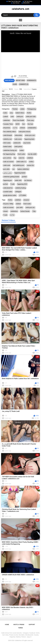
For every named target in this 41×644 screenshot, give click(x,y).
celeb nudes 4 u (21, 162)
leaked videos (20, 113)
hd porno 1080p (8, 204)
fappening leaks (29, 139)
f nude (13, 184)
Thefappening (32, 109)
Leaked (6, 117)
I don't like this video (15, 76)
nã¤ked (18, 204)
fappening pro (8, 180)
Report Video (20, 80)
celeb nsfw (18, 180)
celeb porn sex (30, 207)
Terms (20, 628)
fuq (15, 158)
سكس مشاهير (8, 173)
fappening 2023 (22, 184)
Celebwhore (18, 641)
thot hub (30, 124)
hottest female (25, 211)
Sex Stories (16, 3)
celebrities (7, 120)
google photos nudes (10, 195)
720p (34, 211)
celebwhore (14, 211)
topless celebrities (23, 169)
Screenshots (32, 80)
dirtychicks (7, 128)
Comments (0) (24, 84)
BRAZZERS (26, 3)
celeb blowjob (8, 135)
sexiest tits (30, 165)
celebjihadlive (32, 128)
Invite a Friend (19, 625)
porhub (6, 184)
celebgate (18, 192)
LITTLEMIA (23, 195)
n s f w (15, 128)
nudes (5, 113)
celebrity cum (8, 139)
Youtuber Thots (8, 124)
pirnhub (24, 177)
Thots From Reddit (18, 120)
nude (12, 117)
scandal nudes (8, 192)
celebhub (30, 158)
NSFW (17, 124)
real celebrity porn (19, 165)
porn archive (7, 158)
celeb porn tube (31, 117)
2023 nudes (7, 143)
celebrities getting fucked (11, 177)
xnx (14, 169)
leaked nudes (7, 147)
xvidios (31, 162)
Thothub (15, 109)
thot (24, 124)
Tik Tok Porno (28, 1)
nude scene (18, 139)
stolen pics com (30, 135)
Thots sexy (30, 120)
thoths (29, 113)
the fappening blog (9, 154)
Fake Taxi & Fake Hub (14, 1)
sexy (11, 113)
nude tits (21, 158)
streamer (26, 200)
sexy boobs (27, 143)
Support (32, 625)
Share (15, 84)
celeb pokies (18, 147)
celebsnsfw (17, 143)
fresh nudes (21, 154)
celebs (22, 109)
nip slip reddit (32, 154)
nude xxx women (9, 162)
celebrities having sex (10, 150)
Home (7, 625)
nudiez (22, 150)
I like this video (12, 76)
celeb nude (7, 165)
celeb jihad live (8, 188)
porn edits (7, 169)
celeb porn (20, 117)
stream (6, 211)
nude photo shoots (25, 132)
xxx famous (28, 180)
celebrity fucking (21, 188)
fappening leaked (20, 173)
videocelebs (18, 135)
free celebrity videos (10, 132)
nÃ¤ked (22, 128)
